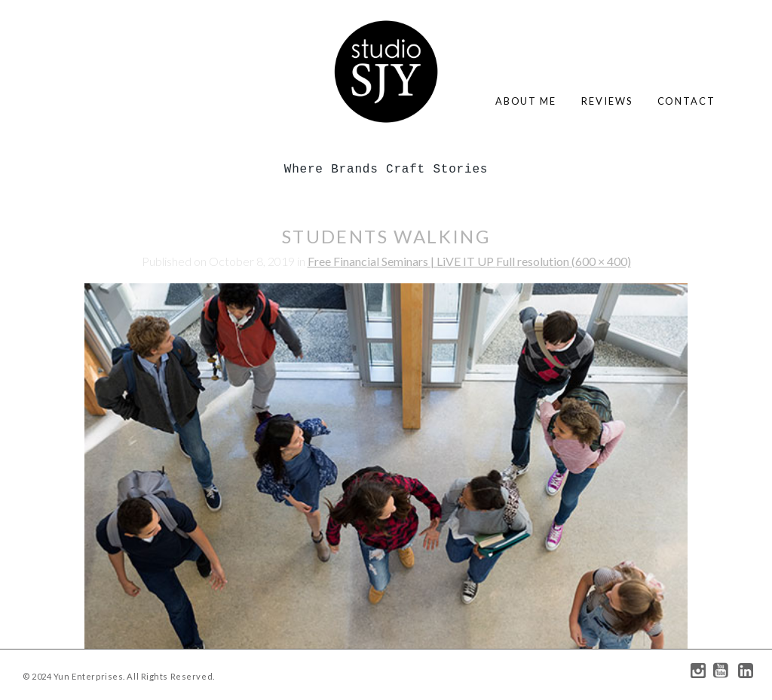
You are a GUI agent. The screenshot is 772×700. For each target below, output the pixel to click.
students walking (386, 236)
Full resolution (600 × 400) (564, 261)
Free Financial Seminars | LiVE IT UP (402, 261)
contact (686, 101)
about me (526, 101)
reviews (607, 101)
